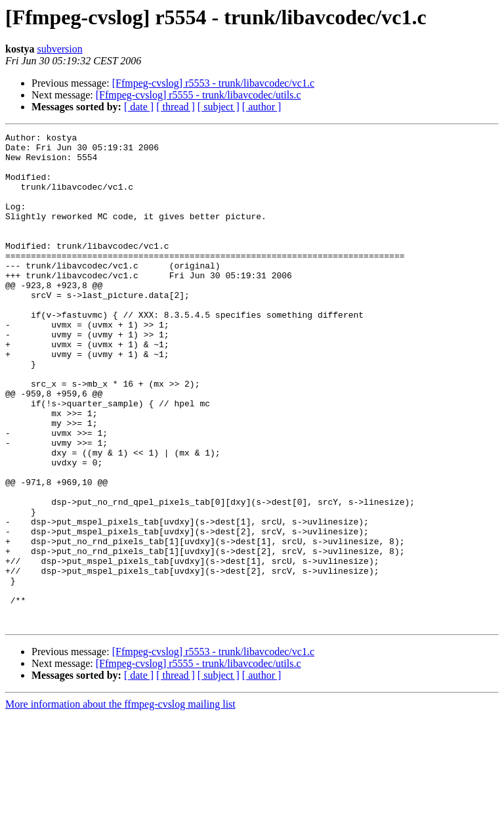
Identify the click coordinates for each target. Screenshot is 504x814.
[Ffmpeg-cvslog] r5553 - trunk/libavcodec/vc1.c (213, 83)
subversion (59, 49)
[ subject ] (219, 107)
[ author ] (262, 107)
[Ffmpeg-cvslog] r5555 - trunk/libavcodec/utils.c (199, 95)
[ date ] (139, 107)
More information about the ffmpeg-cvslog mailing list (120, 803)
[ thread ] (176, 107)
